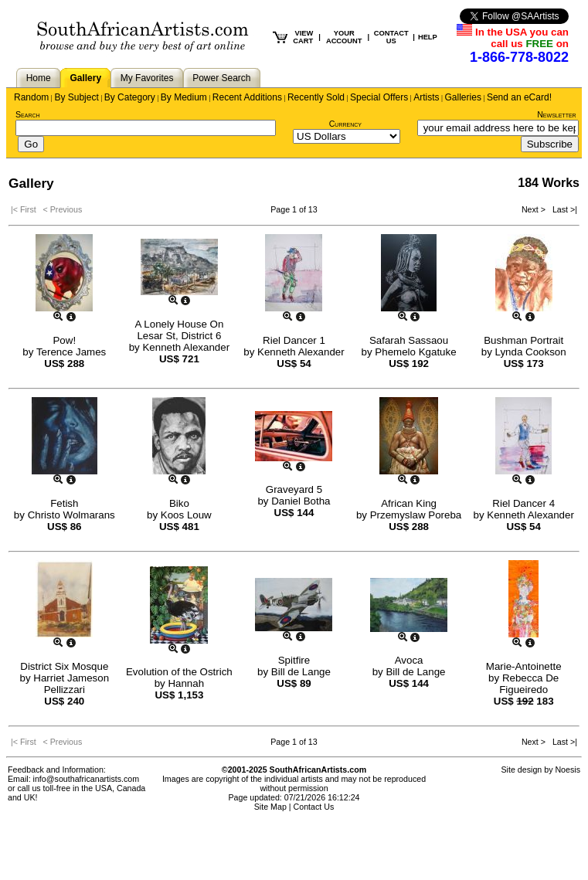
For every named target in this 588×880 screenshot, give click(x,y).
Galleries (463, 97)
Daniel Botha (301, 501)
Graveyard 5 (294, 489)
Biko (179, 503)
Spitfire (294, 660)
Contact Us (314, 807)
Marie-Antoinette (524, 666)
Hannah (186, 683)
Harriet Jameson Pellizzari (71, 684)
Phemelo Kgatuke (415, 352)
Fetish (64, 503)
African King (409, 503)
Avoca (409, 660)
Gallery (85, 78)
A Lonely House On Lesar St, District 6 (179, 330)
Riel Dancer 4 (523, 503)
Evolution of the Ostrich (179, 672)
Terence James (71, 352)
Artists (426, 97)
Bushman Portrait (523, 340)
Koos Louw (186, 515)
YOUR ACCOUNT (344, 37)
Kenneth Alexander (186, 347)
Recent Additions (247, 97)
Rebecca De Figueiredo (529, 684)
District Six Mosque (64, 666)
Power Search (221, 78)
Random (31, 97)
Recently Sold (316, 97)
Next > (535, 209)
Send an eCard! (519, 97)
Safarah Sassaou (409, 340)
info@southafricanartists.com (87, 779)
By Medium (184, 97)
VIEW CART (303, 37)
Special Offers (379, 97)
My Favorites (147, 78)
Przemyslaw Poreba (416, 515)
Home (39, 78)
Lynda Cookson (531, 352)
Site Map (270, 807)
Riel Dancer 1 (294, 340)
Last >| (563, 209)
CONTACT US (391, 37)
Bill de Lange (301, 672)
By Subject (76, 97)
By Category (130, 97)
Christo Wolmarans (71, 515)
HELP (428, 37)
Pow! (64, 340)
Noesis (568, 770)
